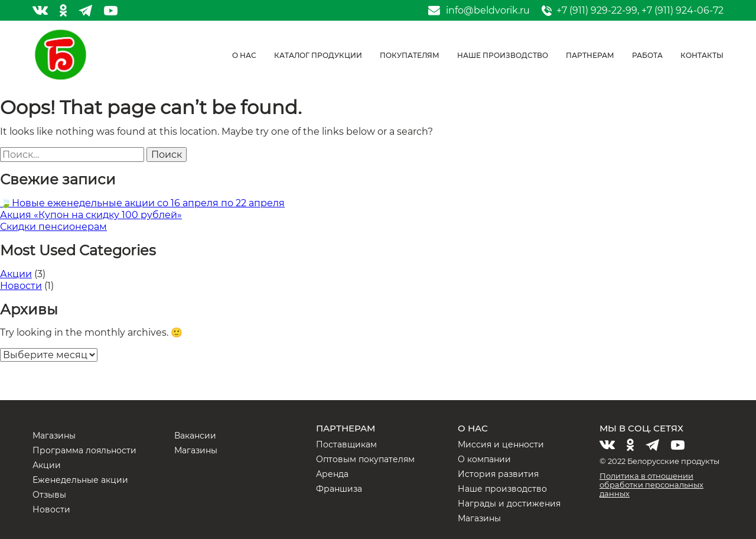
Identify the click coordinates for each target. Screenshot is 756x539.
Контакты (702, 55)
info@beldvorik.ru (488, 11)
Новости (21, 286)
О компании (484, 459)
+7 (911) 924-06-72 (682, 10)
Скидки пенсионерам (53, 227)
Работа (647, 55)
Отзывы (49, 495)
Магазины (54, 436)
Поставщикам (346, 444)
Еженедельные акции (80, 480)
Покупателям (410, 55)
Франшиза (339, 489)
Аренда (332, 474)
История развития (498, 474)
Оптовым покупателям (365, 459)
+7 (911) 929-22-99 (597, 10)
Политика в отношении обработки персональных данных (651, 485)
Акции (16, 274)
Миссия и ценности (501, 444)
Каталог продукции (318, 55)
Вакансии (195, 436)
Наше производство (503, 55)
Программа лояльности (84, 450)
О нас (244, 55)
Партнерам (590, 55)
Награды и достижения (509, 504)
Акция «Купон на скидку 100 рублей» (91, 215)
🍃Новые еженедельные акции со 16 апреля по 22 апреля (142, 203)
